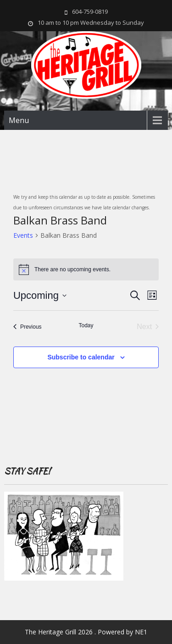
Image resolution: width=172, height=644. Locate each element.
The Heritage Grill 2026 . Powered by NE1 (86, 632)
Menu (19, 120)
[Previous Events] (28, 327)
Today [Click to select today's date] (86, 325)
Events (23, 235)
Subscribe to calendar (81, 357)
